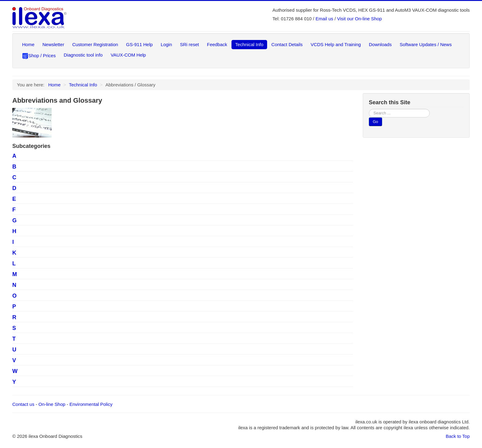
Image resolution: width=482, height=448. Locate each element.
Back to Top (458, 436)
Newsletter (53, 44)
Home (28, 44)
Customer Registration (95, 44)
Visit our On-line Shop (360, 19)
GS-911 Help (139, 44)
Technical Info (249, 44)
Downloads (380, 44)
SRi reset (190, 44)
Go (375, 122)
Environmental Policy (91, 404)
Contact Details (287, 44)
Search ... (369, 109)
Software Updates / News (426, 44)
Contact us (23, 404)
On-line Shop (52, 404)
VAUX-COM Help (128, 55)
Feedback (217, 44)
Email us (324, 19)
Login (166, 44)
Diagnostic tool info (83, 55)
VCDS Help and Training (336, 44)
